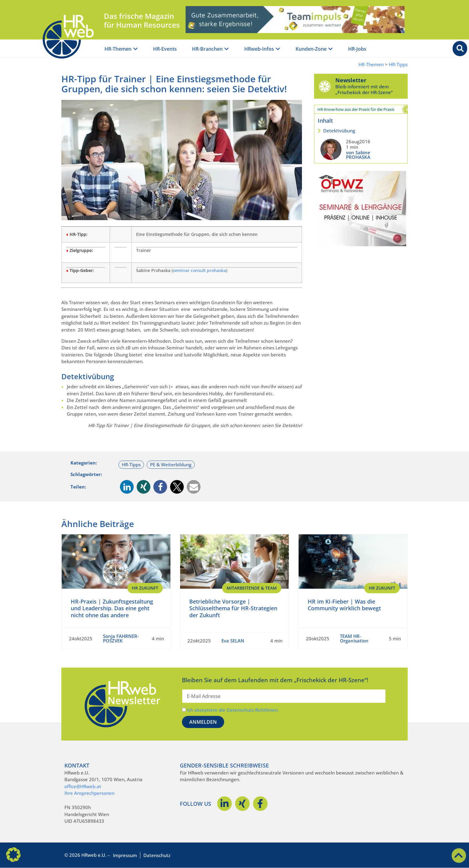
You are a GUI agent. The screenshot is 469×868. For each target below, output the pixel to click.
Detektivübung (339, 131)
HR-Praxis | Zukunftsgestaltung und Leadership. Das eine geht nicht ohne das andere (112, 608)
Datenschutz (157, 855)
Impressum (125, 855)
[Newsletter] (325, 86)
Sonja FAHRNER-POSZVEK (121, 638)
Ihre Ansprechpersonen (89, 793)
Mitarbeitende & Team (252, 588)
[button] (127, 487)
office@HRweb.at (83, 786)
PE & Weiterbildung (171, 465)
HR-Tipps (398, 65)
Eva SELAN (233, 641)
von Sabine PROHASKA (358, 155)
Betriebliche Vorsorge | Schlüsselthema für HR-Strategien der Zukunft (233, 608)
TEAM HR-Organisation (354, 638)
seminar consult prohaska (199, 271)
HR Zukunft (145, 588)
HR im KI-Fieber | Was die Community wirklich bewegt (344, 605)
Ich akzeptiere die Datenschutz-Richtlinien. (233, 710)
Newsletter (351, 80)
